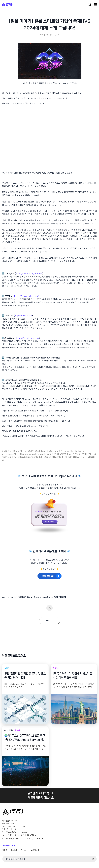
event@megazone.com (18, 832)
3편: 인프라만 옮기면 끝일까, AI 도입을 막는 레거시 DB (25, 676)
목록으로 (50, 621)
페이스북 (24, 850)
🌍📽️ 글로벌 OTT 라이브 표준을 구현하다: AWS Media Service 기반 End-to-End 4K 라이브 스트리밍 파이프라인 (25, 738)
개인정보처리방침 (9, 846)
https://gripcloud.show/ (28, 338)
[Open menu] (95, 4)
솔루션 (7, 668)
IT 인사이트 (9, 730)
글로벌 (57, 35)
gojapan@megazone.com (40, 421)
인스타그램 (35, 850)
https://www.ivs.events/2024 (62, 83)
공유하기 (49, 608)
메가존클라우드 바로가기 (15, 859)
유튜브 (5, 850)
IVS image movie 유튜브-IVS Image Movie (51, 173)
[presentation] (25, 709)
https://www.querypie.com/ (29, 274)
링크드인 (14, 850)
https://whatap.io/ (23, 316)
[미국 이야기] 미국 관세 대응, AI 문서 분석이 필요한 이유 (73, 676)
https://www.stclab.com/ (26, 296)
